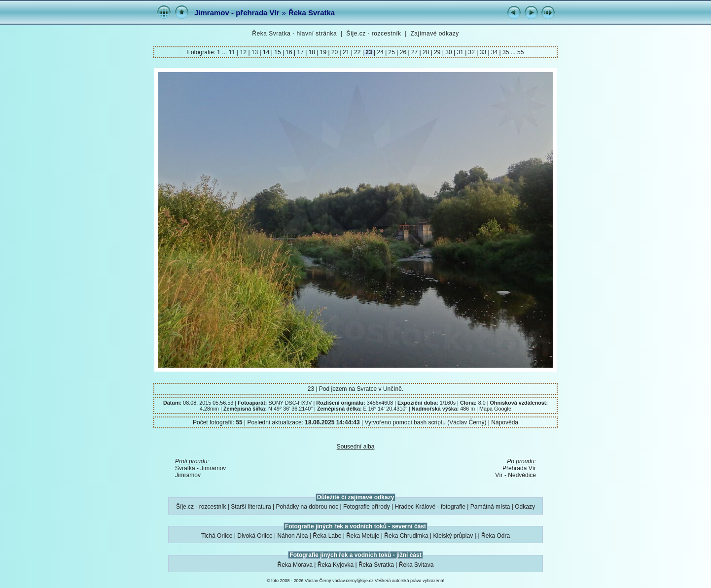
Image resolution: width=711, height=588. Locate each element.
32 (471, 52)
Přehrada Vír (519, 468)
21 (346, 52)
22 (357, 52)
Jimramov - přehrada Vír (237, 13)
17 (300, 52)
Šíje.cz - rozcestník (373, 34)
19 (323, 52)
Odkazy (525, 507)
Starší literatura (251, 507)
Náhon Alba (292, 536)
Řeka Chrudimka (406, 536)
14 (266, 52)
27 (415, 52)
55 (520, 52)
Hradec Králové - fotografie (430, 507)
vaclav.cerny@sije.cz (353, 581)
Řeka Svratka (312, 13)
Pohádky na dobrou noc (307, 507)
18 (312, 52)
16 (289, 52)
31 (460, 52)
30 (449, 52)
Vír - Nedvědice (515, 475)
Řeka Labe (327, 536)
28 (426, 52)
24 (380, 52)
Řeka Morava (295, 565)
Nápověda (505, 422)
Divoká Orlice (255, 536)
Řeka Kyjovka (336, 565)
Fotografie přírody (367, 507)
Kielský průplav (453, 536)
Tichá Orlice (217, 536)
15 (278, 52)
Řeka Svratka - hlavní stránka (294, 34)
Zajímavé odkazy (434, 34)
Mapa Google (495, 409)
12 (243, 52)
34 (495, 52)
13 (255, 52)
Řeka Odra (496, 536)
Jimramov (188, 475)
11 (233, 52)
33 (483, 52)
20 (335, 52)
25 (391, 52)
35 (506, 52)
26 (403, 52)
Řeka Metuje (363, 536)
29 (437, 52)
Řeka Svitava (416, 565)
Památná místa (490, 507)
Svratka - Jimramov (200, 468)
